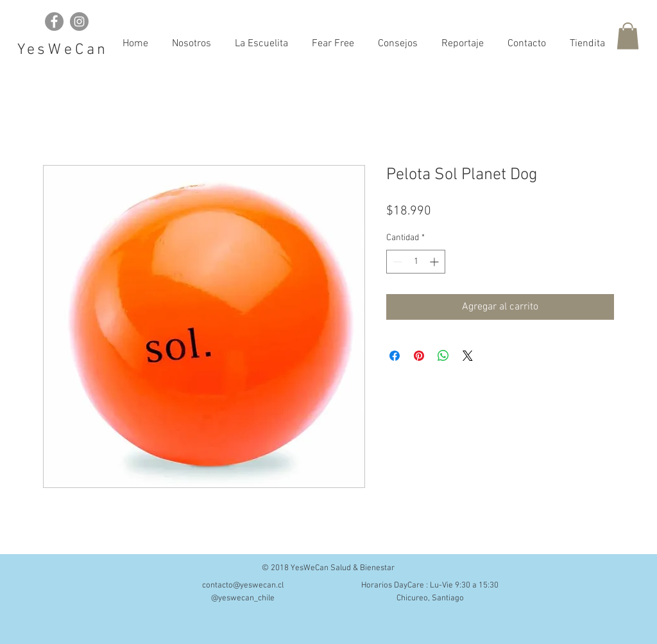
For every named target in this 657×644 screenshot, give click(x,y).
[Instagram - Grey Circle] (79, 22)
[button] (628, 36)
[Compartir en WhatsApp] (443, 356)
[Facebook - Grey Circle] (54, 22)
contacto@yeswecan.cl (243, 586)
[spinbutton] (416, 262)
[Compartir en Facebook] (395, 356)
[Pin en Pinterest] (419, 356)
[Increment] (435, 262)
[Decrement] (396, 262)
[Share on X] (468, 356)
